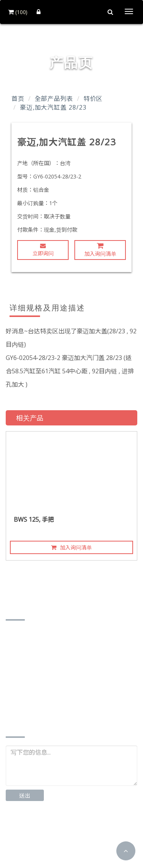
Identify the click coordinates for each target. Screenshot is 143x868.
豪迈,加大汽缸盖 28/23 (53, 107)
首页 (18, 99)
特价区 (93, 99)
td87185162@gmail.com (50, 696)
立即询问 (43, 250)
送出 (25, 796)
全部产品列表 (54, 99)
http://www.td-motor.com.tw (56, 708)
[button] (126, 851)
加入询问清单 (100, 250)
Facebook (31, 830)
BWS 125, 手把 (34, 519)
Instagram (83, 830)
